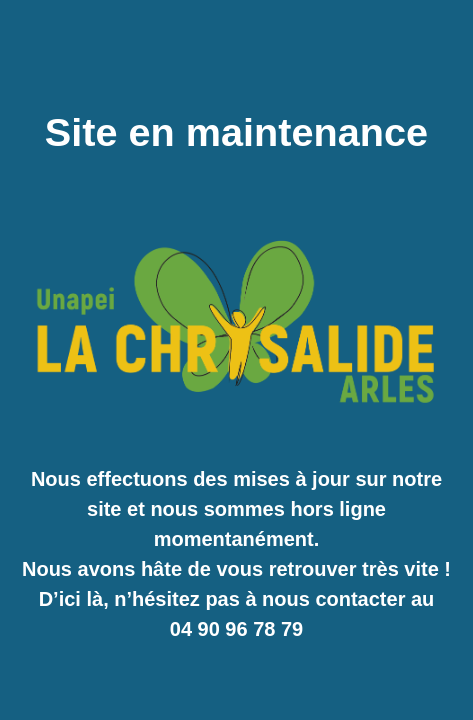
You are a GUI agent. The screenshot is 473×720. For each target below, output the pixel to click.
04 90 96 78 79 (236, 629)
